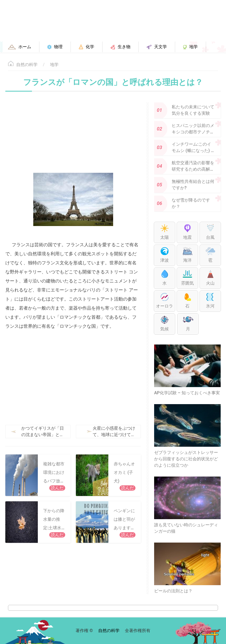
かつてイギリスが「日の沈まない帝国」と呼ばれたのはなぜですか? (43, 432)
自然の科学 (27, 65)
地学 (54, 65)
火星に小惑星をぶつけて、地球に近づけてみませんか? (104, 432)
